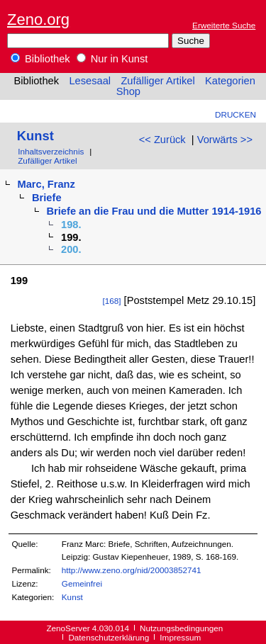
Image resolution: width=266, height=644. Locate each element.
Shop (128, 91)
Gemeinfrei (82, 583)
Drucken (235, 114)
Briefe (47, 198)
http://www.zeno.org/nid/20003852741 (132, 570)
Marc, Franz (46, 184)
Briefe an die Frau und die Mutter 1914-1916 (154, 211)
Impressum (180, 637)
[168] (111, 301)
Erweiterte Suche (224, 25)
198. (71, 225)
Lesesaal (90, 81)
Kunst (35, 136)
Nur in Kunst (112, 59)
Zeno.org (38, 19)
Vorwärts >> (225, 140)
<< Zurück (162, 140)
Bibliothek (40, 59)
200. (71, 249)
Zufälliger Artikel (157, 81)
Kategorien (230, 81)
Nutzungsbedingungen (181, 628)
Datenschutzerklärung (109, 637)
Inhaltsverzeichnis (51, 151)
